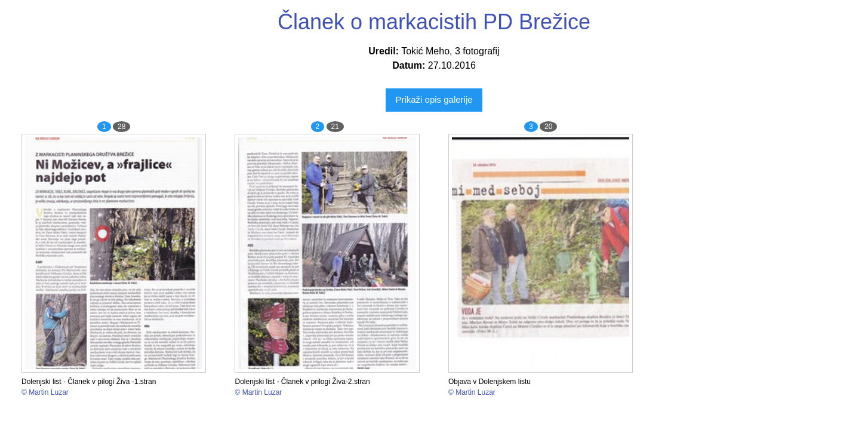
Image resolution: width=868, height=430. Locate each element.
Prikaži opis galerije (434, 99)
